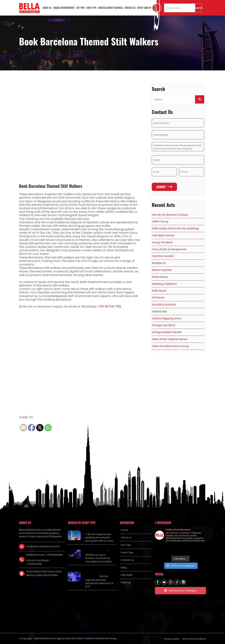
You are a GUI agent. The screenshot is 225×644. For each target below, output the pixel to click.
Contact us (130, 8)
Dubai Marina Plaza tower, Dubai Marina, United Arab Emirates (44, 573)
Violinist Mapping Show (166, 318)
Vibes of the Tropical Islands (170, 339)
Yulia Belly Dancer (163, 235)
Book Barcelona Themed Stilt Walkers (51, 186)
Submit (164, 187)
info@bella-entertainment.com (43, 546)
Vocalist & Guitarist (164, 305)
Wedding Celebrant (164, 284)
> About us (126, 537)
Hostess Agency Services (110, 8)
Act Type (80, 8)
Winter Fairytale (162, 270)
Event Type (91, 8)
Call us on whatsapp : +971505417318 (38, 562)
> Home (124, 530)
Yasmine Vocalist (163, 256)
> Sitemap (125, 582)
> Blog (123, 567)
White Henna (160, 277)
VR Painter (158, 298)
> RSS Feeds (126, 575)
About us (47, 8)
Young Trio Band (162, 242)
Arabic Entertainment (64, 8)
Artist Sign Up (144, 8)
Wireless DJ (159, 263)
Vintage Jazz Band (163, 325)
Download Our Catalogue (180, 590)
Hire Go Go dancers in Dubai (170, 215)
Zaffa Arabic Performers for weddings (176, 228)
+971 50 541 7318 (109, 306)
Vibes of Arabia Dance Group (170, 346)
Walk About (159, 291)
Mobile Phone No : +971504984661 (44, 555)
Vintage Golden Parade (167, 332)
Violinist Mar (159, 311)
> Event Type (127, 552)
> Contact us (127, 560)
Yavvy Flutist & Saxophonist (169, 249)
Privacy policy (172, 639)
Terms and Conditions (194, 639)
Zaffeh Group (160, 221)
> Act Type (125, 545)
